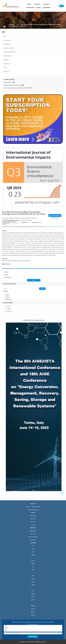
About (29, 4)
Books (39, 8)
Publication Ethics (8, 56)
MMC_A (33, 612)
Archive (5, 68)
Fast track (33, 534)
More (62, 493)
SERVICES (33, 528)
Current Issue (7, 64)
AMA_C (33, 609)
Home (4, 27)
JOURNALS (33, 543)
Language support (33, 537)
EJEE (33, 564)
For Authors (8, 309)
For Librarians (9, 311)
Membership (33, 516)
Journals (46, 4)
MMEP (33, 555)
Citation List (6, 71)
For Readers (8, 307)
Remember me (8, 277)
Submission (46, 8)
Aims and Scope (7, 40)
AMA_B (33, 606)
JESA (33, 576)
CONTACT (33, 504)
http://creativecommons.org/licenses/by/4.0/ (54, 226)
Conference (33, 540)
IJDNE (33, 585)
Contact (33, 525)
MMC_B (33, 615)
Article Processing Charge (9, 52)
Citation (4, 224)
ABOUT (33, 513)
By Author (8, 298)
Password (6, 275)
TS (33, 546)
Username (6, 272)
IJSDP (33, 549)
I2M (33, 570)
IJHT (33, 552)
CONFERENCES (30, 8)
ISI (33, 567)
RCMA (33, 579)
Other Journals (9, 299)
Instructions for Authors (9, 48)
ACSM (33, 561)
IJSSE (33, 582)
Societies (33, 519)
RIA (33, 591)
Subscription (33, 531)
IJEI (18, 25)
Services (37, 4)
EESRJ (33, 594)
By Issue (7, 294)
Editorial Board (7, 44)
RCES (33, 597)
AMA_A (33, 600)
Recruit (33, 522)
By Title (7, 296)
